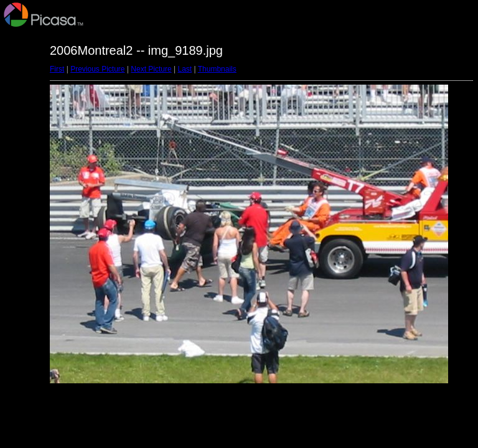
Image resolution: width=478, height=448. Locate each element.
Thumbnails (217, 69)
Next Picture (151, 69)
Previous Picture (97, 69)
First (57, 69)
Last (185, 69)
